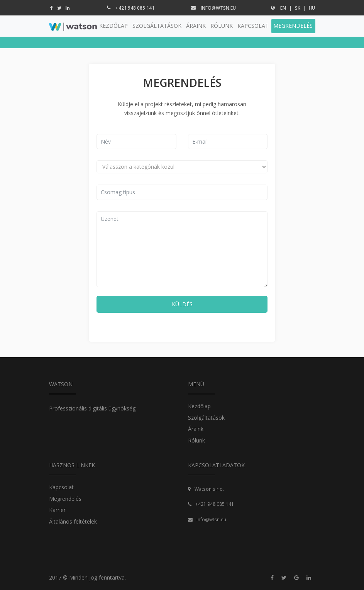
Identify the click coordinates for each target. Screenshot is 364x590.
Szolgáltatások (206, 418)
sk (298, 8)
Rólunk (196, 440)
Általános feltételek (73, 521)
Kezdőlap (199, 406)
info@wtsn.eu (218, 8)
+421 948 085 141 (135, 8)
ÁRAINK (196, 26)
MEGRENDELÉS (293, 26)
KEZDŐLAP (113, 26)
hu (312, 8)
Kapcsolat (61, 487)
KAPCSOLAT (253, 26)
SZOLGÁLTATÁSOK (157, 26)
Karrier (57, 510)
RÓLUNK (222, 26)
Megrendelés (65, 499)
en (283, 8)
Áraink (196, 429)
